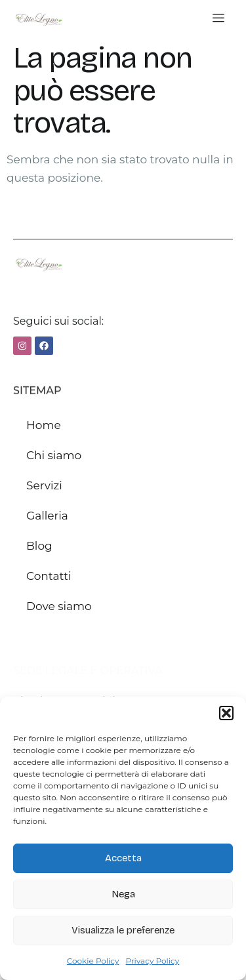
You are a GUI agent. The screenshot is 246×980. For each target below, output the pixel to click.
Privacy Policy (153, 961)
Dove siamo (59, 606)
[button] (226, 713)
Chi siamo (54, 455)
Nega (123, 894)
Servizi (44, 485)
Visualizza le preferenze (123, 930)
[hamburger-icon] (218, 18)
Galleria (47, 516)
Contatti (49, 576)
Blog (39, 546)
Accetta (123, 858)
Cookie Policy (93, 961)
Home (44, 425)
